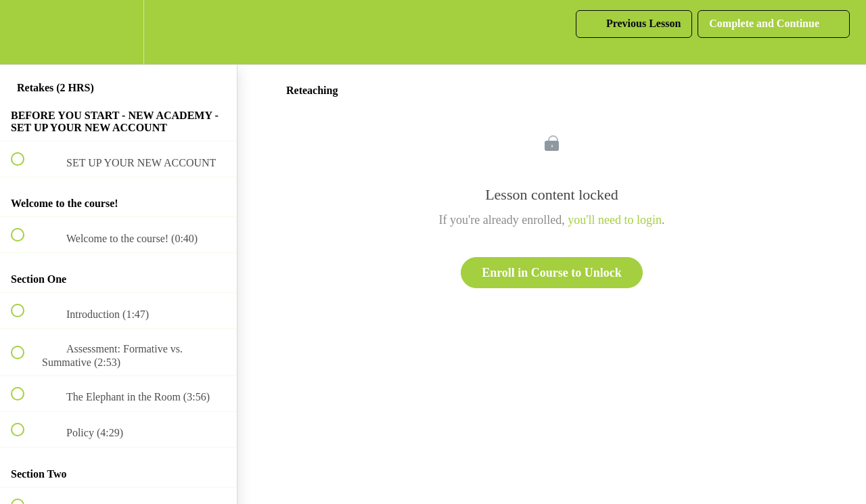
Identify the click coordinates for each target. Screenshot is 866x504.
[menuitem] (118, 32)
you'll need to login (615, 220)
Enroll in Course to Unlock (552, 273)
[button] (25, 32)
